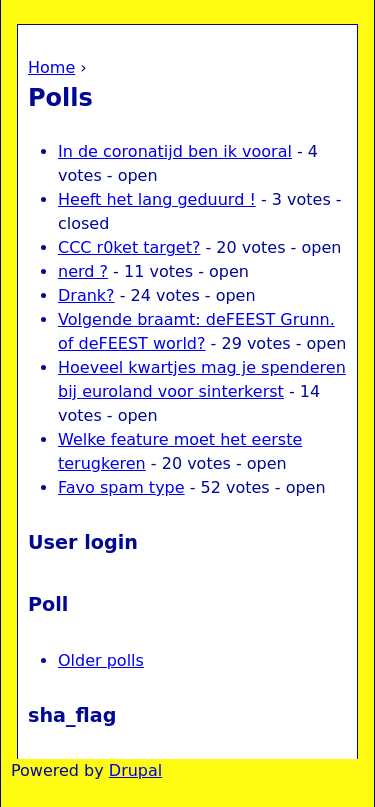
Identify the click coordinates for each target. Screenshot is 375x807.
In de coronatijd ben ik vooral (175, 151)
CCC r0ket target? (129, 247)
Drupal (135, 770)
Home (51, 67)
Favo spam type (121, 487)
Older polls (101, 660)
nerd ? (83, 271)
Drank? (86, 295)
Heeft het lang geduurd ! (157, 199)
